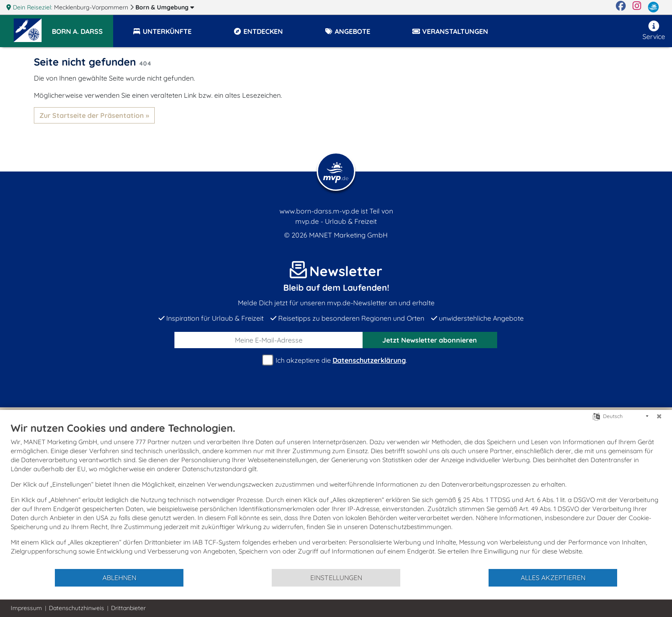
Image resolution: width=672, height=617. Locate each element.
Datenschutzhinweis (76, 608)
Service (654, 31)
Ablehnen (119, 578)
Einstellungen (336, 578)
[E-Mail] (269, 340)
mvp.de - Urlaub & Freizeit (336, 221)
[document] (336, 495)
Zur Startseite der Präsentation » (94, 115)
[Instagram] (637, 7)
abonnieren (430, 340)
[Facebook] (621, 7)
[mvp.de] (653, 7)
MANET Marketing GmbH (348, 235)
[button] (82, 27)
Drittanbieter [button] (128, 608)
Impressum (26, 608)
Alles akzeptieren (553, 578)
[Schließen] (659, 416)
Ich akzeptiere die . (336, 360)
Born (165, 7)
